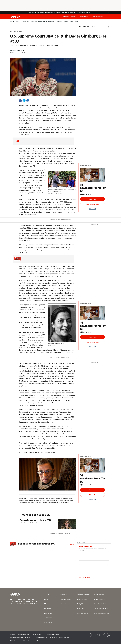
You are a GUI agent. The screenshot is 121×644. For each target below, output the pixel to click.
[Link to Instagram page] (103, 635)
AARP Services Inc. (83, 613)
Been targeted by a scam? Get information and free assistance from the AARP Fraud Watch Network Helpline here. (59, 12)
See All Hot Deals (84, 578)
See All (72, 544)
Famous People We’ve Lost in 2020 (36, 520)
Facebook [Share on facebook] (21, 101)
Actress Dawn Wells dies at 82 (28, 523)
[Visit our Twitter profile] (98, 635)
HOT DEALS (84, 547)
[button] (109, 12)
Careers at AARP (82, 599)
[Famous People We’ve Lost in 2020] (48, 524)
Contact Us (64, 595)
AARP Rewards (48, 613)
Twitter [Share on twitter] (25, 101)
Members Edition (84, 17)
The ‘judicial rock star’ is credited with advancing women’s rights (34, 45)
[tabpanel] (94, 27)
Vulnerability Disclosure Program (60, 638)
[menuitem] (12, 22)
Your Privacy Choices (26, 641)
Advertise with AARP (83, 595)
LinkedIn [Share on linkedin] (28, 101)
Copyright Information (40, 638)
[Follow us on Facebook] (92, 635)
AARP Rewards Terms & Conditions (20, 638)
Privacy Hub (93, 209)
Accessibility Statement (52, 634)
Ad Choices (13, 641)
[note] (43, 97)
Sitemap (12, 634)
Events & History (16, 32)
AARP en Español (84, 27)
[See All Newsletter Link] (93, 204)
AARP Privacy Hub (24, 634)
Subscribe (93, 199)
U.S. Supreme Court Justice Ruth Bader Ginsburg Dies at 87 (58, 38)
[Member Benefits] (18, 260)
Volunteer (47, 604)
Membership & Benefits (69, 17)
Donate (46, 599)
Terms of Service (37, 634)
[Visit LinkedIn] (109, 635)
